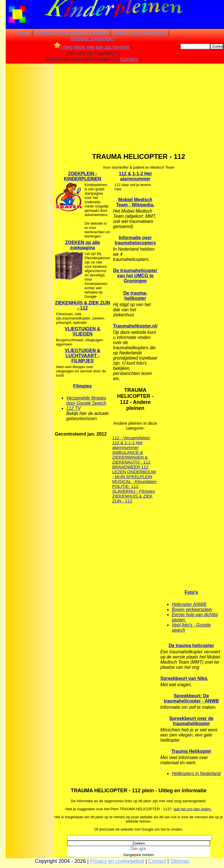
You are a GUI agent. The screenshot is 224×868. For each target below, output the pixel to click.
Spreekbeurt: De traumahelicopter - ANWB (191, 698)
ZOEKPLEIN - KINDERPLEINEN (82, 176)
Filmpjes (82, 386)
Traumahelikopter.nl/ (135, 326)
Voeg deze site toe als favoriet (92, 47)
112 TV (73, 408)
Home (23, 33)
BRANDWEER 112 (130, 467)
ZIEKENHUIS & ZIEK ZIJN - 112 (82, 305)
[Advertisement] (29, 155)
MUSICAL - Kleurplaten (134, 481)
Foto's (191, 592)
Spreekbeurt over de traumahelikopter (191, 721)
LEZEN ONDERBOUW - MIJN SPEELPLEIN (134, 474)
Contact (129, 59)
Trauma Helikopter (191, 751)
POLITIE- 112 (125, 486)
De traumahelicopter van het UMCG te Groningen (135, 276)
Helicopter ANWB (189, 604)
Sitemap (180, 861)
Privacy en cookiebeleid (140, 33)
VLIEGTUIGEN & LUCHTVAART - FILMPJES (83, 356)
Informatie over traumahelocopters (135, 240)
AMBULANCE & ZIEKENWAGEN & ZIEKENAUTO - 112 (131, 457)
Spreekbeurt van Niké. (184, 678)
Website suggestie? (93, 39)
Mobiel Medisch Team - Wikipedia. (135, 202)
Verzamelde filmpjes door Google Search (86, 401)
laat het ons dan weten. (193, 809)
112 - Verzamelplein (131, 438)
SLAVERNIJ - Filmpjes (134, 491)
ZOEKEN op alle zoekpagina (83, 245)
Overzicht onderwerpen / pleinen (71, 33)
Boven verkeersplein (192, 609)
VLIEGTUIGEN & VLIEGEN (83, 331)
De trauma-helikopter (135, 296)
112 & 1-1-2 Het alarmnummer (135, 176)
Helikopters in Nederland (196, 774)
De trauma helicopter (191, 645)
